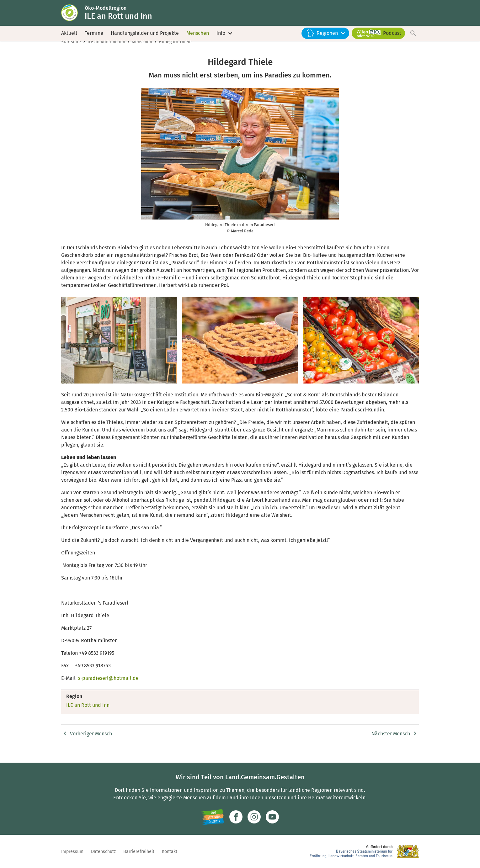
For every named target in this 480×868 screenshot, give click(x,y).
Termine (94, 37)
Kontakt (170, 852)
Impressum (72, 852)
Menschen (198, 37)
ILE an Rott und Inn (106, 52)
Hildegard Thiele (175, 52)
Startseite (71, 52)
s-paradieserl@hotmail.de (108, 688)
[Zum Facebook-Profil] (236, 817)
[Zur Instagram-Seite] (254, 817)
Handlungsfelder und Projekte (145, 37)
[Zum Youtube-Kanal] (272, 817)
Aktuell (69, 37)
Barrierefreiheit (139, 852)
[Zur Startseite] (75, 15)
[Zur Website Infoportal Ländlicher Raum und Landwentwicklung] (213, 817)
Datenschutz (103, 852)
